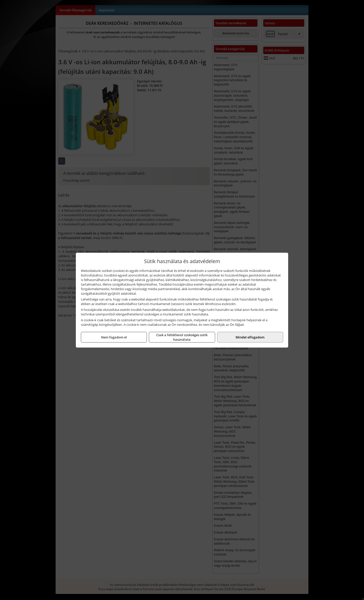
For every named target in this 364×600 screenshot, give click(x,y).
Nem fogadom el (114, 337)
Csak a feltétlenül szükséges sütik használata (182, 337)
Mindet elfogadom (250, 337)
